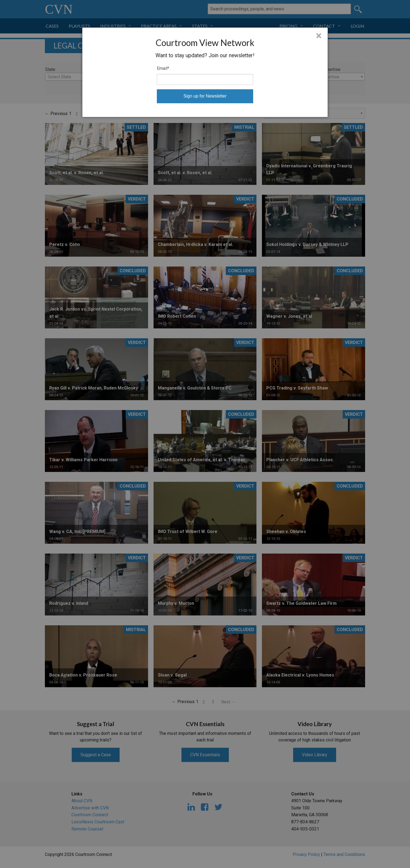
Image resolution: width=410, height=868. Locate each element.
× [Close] (319, 36)
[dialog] (205, 72)
